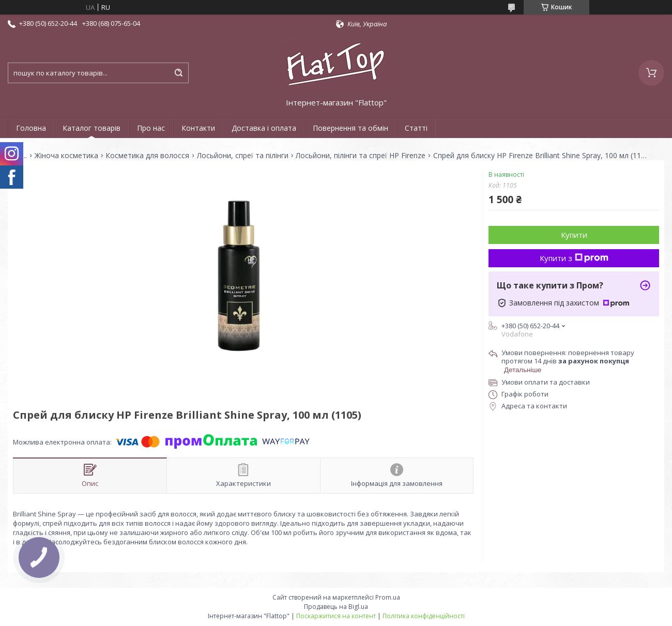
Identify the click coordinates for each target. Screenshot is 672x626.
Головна (31, 128)
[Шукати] (178, 73)
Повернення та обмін (350, 128)
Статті (416, 128)
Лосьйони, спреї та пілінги (243, 156)
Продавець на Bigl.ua (336, 607)
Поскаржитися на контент (336, 616)
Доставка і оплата (264, 128)
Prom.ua (388, 597)
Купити (574, 235)
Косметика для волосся (147, 156)
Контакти (198, 128)
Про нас (151, 128)
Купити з (574, 258)
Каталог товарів (91, 128)
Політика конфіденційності (424, 616)
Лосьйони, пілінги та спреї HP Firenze (361, 156)
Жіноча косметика (66, 156)
